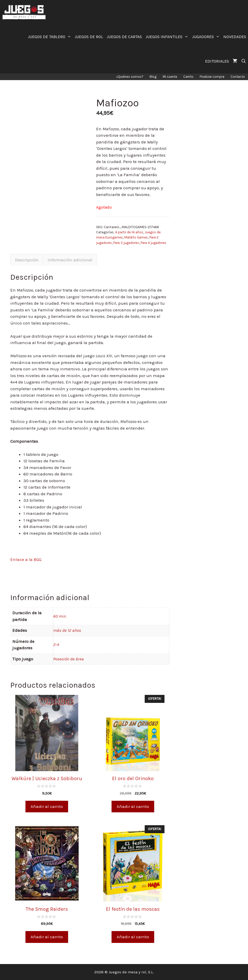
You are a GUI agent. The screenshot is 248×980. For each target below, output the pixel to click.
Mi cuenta (170, 77)
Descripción (27, 260)
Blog (153, 77)
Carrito (188, 77)
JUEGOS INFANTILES (168, 37)
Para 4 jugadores (153, 243)
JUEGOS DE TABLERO (50, 37)
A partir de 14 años (129, 232)
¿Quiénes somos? (130, 77)
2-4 (56, 644)
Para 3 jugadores (126, 243)
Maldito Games (136, 237)
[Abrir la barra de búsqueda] (244, 61)
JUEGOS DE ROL (89, 37)
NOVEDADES (235, 37)
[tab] (27, 260)
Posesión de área (68, 659)
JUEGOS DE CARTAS (124, 37)
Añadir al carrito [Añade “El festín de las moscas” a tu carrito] (133, 937)
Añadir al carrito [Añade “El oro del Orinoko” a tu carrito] (133, 806)
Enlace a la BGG (26, 559)
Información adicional (70, 260)
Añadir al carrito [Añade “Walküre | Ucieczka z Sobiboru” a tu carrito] (47, 806)
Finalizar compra (212, 77)
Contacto (238, 77)
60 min (60, 616)
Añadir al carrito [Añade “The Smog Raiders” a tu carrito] (47, 937)
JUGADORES (207, 37)
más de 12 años (67, 630)
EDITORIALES (217, 61)
